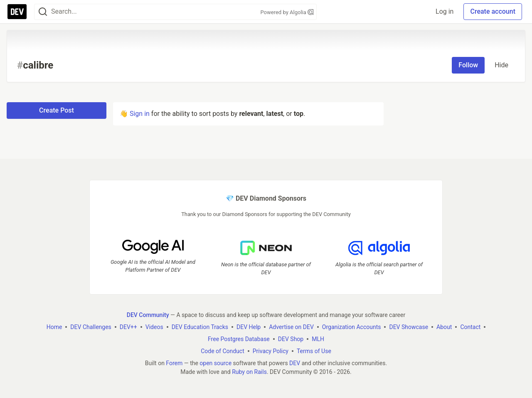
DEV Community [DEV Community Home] (148, 315)
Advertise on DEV (291, 327)
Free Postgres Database (239, 339)
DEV (295, 363)
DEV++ (128, 327)
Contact (470, 327)
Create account (493, 11)
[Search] (43, 12)
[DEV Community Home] (17, 12)
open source (216, 363)
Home (54, 327)
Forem (174, 363)
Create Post (57, 110)
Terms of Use (314, 351)
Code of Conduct (223, 351)
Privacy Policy (271, 351)
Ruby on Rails (249, 372)
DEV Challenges (91, 327)
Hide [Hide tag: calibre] (501, 65)
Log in (445, 11)
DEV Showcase (409, 327)
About (444, 327)
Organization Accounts (352, 327)
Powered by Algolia (287, 12)
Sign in (140, 114)
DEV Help (249, 327)
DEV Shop (291, 339)
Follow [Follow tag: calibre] (468, 65)
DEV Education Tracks (200, 327)
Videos (154, 327)
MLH (318, 339)
